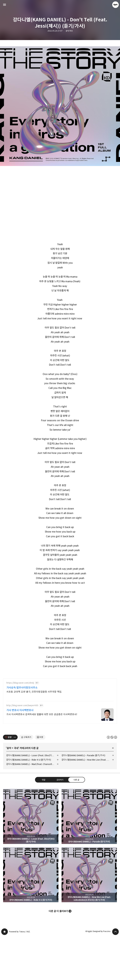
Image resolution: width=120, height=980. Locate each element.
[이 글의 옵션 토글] (15, 781)
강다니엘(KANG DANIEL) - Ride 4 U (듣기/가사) (29, 803)
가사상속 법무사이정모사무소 (22, 731)
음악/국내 (69, 31)
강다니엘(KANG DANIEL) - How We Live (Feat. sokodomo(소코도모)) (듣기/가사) (88, 803)
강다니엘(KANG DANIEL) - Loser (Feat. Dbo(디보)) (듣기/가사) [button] (31, 860)
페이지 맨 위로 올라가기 (115, 975)
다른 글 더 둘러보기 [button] (58, 955)
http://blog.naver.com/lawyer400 (22, 749)
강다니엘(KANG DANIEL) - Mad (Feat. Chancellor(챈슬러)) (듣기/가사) (32, 808)
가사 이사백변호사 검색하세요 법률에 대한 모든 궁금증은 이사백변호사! (42, 758)
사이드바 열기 (5, 5)
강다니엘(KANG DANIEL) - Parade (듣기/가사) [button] (89, 860)
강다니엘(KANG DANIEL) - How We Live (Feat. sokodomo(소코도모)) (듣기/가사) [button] (89, 918)
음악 (9, 792)
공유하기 (60, 823)
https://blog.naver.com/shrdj (20, 727)
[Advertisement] (60, 697)
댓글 (44, 823)
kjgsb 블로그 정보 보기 (115, 5)
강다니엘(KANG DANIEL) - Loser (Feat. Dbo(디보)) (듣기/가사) (32, 799)
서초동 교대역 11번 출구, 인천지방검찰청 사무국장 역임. (34, 735)
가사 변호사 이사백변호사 (20, 754)
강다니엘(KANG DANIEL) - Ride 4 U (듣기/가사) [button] (31, 918)
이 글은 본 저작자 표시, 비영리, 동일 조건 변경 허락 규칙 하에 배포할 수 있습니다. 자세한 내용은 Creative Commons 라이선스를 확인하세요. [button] (112, 781)
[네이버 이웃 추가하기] (40, 781)
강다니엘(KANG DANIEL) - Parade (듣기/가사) (83, 799)
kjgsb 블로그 (5, 975)
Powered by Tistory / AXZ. (20, 975)
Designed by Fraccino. (102, 975)
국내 (16, 792)
